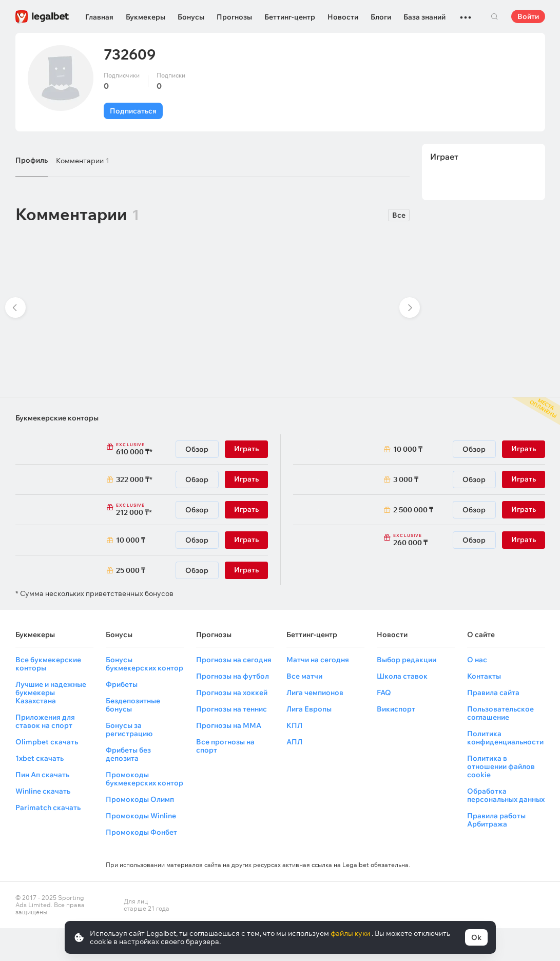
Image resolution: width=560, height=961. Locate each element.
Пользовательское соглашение (500, 713)
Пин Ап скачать (42, 775)
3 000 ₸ (406, 479)
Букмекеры (146, 17)
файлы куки (351, 933)
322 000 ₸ (133, 479)
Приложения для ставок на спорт (45, 721)
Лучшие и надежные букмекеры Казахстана (51, 693)
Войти (528, 16)
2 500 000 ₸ (413, 510)
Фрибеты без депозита (128, 754)
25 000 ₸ (131, 570)
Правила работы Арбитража (496, 820)
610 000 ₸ (146, 449)
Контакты (484, 676)
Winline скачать (43, 791)
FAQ (384, 693)
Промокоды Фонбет (141, 832)
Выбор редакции (407, 660)
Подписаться (133, 111)
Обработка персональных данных (506, 795)
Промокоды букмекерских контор (144, 779)
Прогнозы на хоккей (232, 693)
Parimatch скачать (48, 808)
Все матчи (304, 676)
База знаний (424, 17)
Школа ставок (402, 676)
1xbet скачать (40, 758)
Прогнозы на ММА (229, 725)
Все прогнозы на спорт (225, 746)
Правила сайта (493, 693)
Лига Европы (309, 709)
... (466, 13)
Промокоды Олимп (140, 799)
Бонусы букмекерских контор (144, 664)
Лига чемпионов (315, 693)
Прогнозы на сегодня (234, 660)
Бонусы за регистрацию (129, 729)
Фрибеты (122, 684)
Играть (246, 449)
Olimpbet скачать (47, 742)
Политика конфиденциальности (505, 738)
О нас (477, 660)
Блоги (381, 17)
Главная (99, 17)
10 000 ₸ (131, 540)
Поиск (495, 16)
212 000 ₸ (146, 510)
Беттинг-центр (290, 17)
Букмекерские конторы (57, 418)
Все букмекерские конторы (48, 664)
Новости (343, 17)
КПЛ (294, 725)
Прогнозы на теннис (231, 709)
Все (399, 215)
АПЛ (294, 742)
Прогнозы (234, 17)
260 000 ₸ (423, 540)
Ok (476, 937)
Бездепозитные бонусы (133, 705)
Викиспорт (396, 709)
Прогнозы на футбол (233, 676)
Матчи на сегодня (318, 660)
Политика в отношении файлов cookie (501, 766)
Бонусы (191, 17)
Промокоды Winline (141, 816)
